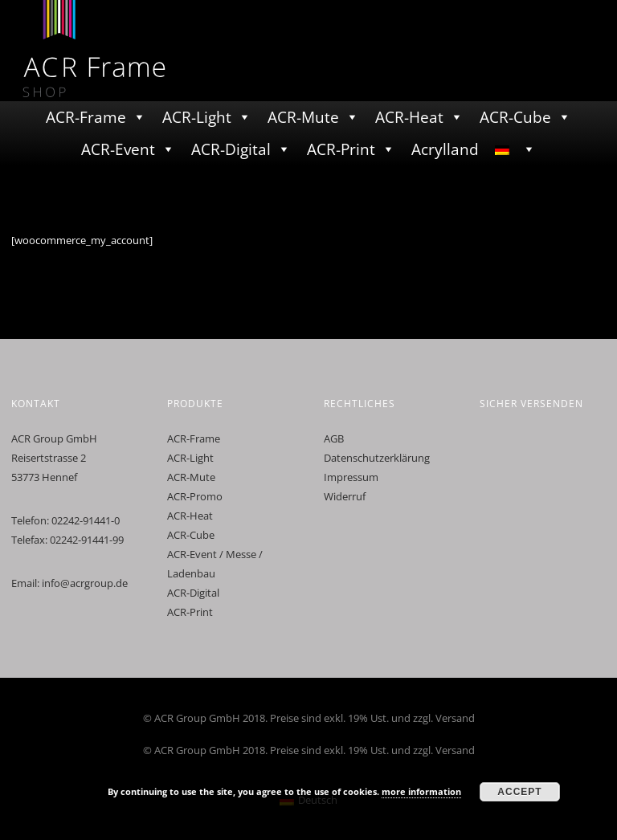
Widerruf (345, 496)
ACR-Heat (409, 117)
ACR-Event (118, 149)
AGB (334, 438)
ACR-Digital (231, 149)
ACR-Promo (195, 496)
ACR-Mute (303, 117)
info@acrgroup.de (85, 583)
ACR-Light (197, 117)
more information (421, 791)
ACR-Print (341, 149)
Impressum (351, 477)
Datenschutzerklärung (377, 458)
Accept (519, 792)
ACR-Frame (86, 117)
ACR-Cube (515, 117)
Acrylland (445, 149)
